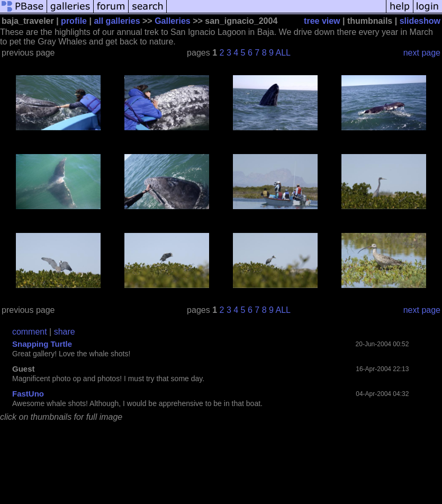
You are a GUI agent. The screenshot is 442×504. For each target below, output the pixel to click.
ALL (283, 53)
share (65, 332)
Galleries (173, 21)
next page (422, 53)
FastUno (28, 394)
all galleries (117, 21)
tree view (322, 21)
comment (30, 332)
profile (74, 21)
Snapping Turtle (42, 344)
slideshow (420, 21)
